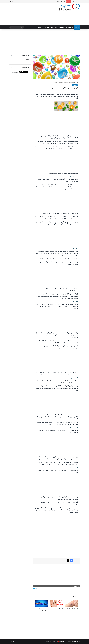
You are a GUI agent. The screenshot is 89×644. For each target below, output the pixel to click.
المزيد (40, 27)
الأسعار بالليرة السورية (51, 641)
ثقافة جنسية (62, 27)
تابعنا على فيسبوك (26, 59)
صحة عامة (77, 27)
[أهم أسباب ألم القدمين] (56, 604)
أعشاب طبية (47, 27)
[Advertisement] (32, 14)
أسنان (52, 27)
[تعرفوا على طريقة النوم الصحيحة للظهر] (41, 604)
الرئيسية (75, 82)
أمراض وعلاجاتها (69, 27)
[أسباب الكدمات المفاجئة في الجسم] (71, 604)
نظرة (57, 641)
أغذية (56, 27)
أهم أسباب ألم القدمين (58, 609)
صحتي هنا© (69, 641)
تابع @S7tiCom (15, 72)
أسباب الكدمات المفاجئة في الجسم (58, 1)
